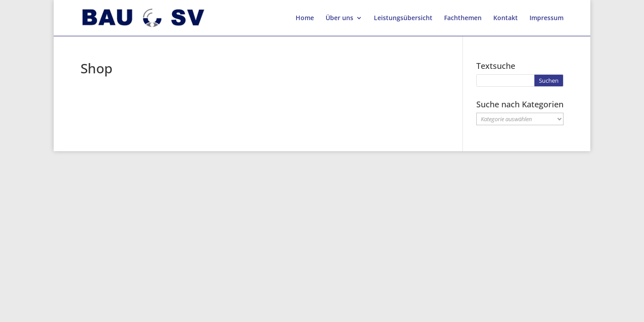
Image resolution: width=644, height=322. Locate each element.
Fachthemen (463, 18)
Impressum (547, 18)
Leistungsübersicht (403, 18)
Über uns (339, 18)
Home (305, 18)
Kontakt (506, 18)
